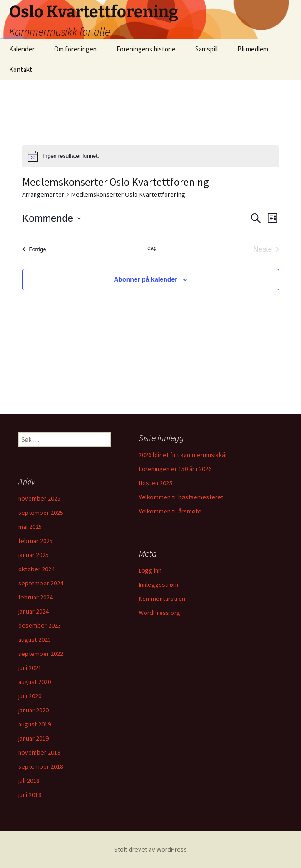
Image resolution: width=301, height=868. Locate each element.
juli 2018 (29, 781)
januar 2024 (33, 611)
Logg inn (150, 570)
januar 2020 (33, 710)
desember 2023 (40, 625)
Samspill (206, 49)
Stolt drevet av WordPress (150, 849)
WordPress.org (159, 613)
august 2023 (35, 640)
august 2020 (35, 682)
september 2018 (41, 766)
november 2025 (39, 498)
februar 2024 (35, 597)
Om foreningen (75, 49)
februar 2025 (35, 541)
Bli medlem (253, 49)
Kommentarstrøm (163, 599)
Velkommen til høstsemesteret (181, 497)
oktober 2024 (36, 569)
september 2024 (41, 583)
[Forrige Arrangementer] (34, 249)
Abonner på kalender (145, 279)
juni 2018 (30, 795)
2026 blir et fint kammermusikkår (183, 455)
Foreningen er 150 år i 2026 (175, 469)
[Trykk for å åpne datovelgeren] (52, 218)
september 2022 (41, 654)
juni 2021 (30, 668)
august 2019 (35, 724)
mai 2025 (30, 527)
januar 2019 (33, 738)
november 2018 (39, 752)
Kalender (22, 49)
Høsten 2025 (156, 483)
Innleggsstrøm (158, 584)
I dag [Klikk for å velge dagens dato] (151, 248)
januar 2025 (33, 555)
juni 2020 (30, 696)
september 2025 (41, 513)
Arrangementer (43, 194)
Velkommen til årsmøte (170, 511)
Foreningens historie (146, 49)
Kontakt (21, 69)
